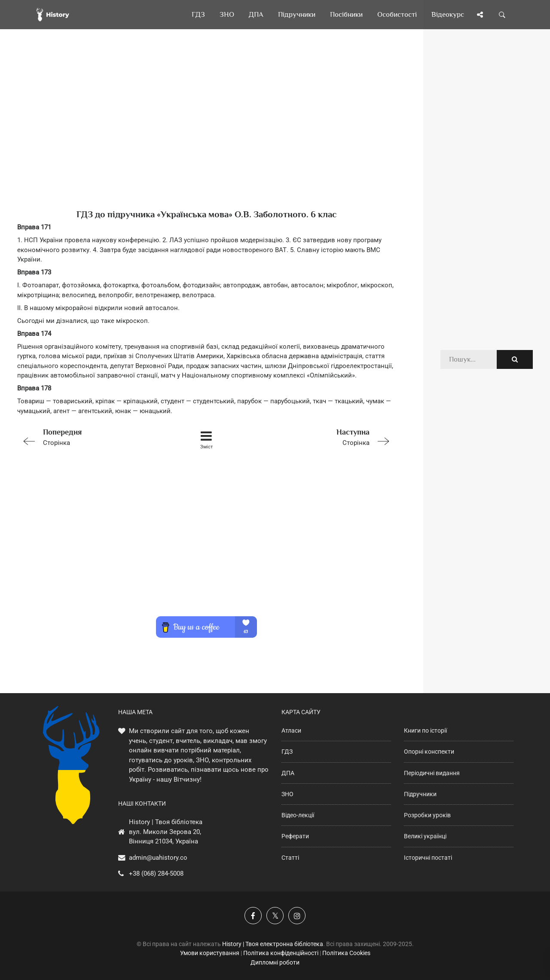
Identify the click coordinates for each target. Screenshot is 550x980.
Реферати (295, 836)
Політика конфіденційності (281, 953)
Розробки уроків (427, 815)
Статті (290, 858)
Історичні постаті (428, 858)
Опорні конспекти (429, 752)
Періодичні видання (432, 773)
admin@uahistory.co (158, 858)
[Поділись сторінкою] (480, 15)
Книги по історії (425, 730)
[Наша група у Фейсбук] (253, 916)
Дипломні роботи (275, 962)
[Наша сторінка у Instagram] (297, 916)
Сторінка (92, 437)
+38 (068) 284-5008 (156, 873)
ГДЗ (287, 752)
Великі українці (425, 836)
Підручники (420, 794)
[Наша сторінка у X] (275, 916)
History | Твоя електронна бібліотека (273, 944)
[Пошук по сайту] (502, 15)
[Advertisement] (206, 133)
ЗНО (287, 794)
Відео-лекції (298, 815)
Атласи (291, 730)
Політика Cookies (346, 953)
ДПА (288, 773)
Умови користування (210, 953)
